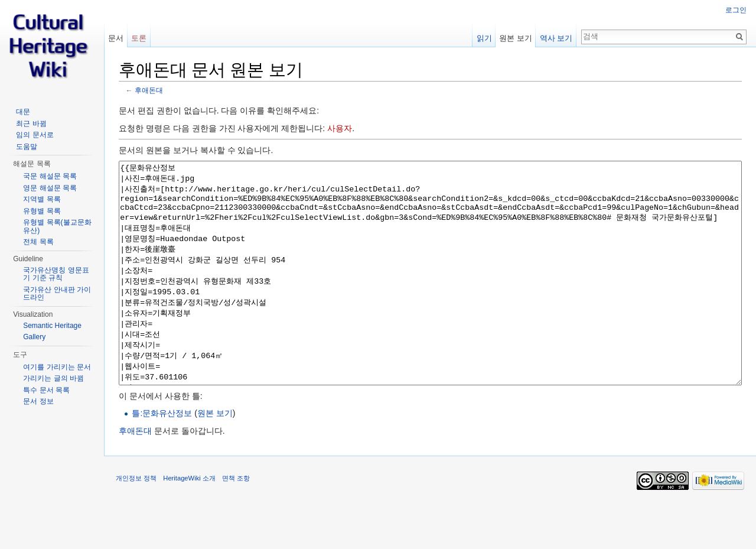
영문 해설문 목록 (50, 188)
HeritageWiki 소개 (189, 522)
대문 (23, 112)
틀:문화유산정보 (162, 457)
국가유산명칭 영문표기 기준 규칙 (56, 274)
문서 (116, 38)
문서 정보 (38, 401)
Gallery (34, 337)
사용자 (340, 128)
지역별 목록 (42, 199)
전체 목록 (38, 242)
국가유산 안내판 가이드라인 (57, 294)
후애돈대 (149, 90)
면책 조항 (236, 522)
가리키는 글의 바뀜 (53, 378)
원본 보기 (215, 457)
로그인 (736, 10)
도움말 (27, 147)
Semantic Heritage (52, 326)
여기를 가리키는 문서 (57, 367)
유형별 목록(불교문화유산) (57, 226)
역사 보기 (556, 38)
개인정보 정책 (136, 522)
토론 (139, 38)
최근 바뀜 (31, 124)
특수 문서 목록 (46, 390)
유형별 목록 (42, 211)
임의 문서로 (35, 135)
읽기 (484, 38)
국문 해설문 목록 (50, 176)
